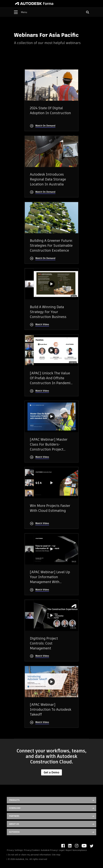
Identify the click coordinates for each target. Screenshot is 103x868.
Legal (61, 850)
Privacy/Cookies (32, 850)
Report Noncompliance (76, 850)
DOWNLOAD (15, 808)
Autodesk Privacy (49, 850)
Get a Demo (51, 772)
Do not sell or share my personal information (29, 855)
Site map (56, 855)
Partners (14, 816)
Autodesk (14, 832)
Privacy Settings (15, 850)
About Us (14, 824)
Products (14, 800)
